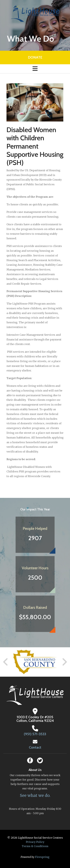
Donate (35, 57)
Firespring (42, 857)
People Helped (35, 528)
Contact (35, 747)
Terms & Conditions (35, 846)
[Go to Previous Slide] (6, 662)
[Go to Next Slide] (64, 662)
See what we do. (35, 795)
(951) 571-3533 (35, 734)
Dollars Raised (35, 607)
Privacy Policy (35, 842)
